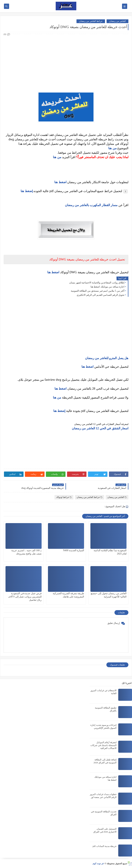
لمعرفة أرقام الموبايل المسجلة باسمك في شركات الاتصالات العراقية (103, 745)
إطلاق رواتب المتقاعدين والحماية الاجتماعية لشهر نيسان (97, 283)
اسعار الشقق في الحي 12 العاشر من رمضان (100, 428)
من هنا (112, 148)
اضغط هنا (53, 272)
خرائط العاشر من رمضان (91, 21)
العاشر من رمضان (118, 21)
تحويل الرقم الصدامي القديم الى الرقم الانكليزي (101, 295)
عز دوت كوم (98, 863)
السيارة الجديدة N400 (74, 550)
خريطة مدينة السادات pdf (105, 846)
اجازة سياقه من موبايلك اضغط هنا (108, 287)
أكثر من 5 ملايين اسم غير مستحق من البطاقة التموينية (98, 291)
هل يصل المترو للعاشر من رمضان (107, 358)
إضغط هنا (27, 191)
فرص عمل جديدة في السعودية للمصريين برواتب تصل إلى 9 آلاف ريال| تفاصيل (25, 597)
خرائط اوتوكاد (64, 497)
